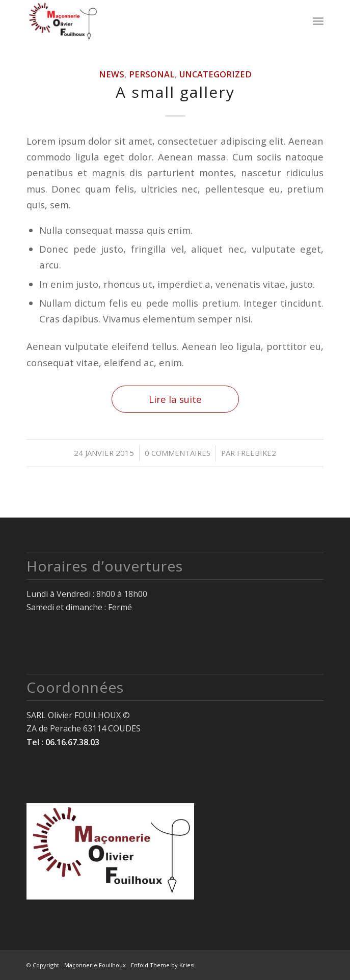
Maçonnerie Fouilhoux (95, 965)
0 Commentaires (178, 453)
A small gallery (175, 92)
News (112, 74)
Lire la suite (175, 399)
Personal (152, 74)
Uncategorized (216, 74)
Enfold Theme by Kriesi (163, 965)
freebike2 (257, 453)
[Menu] (318, 20)
